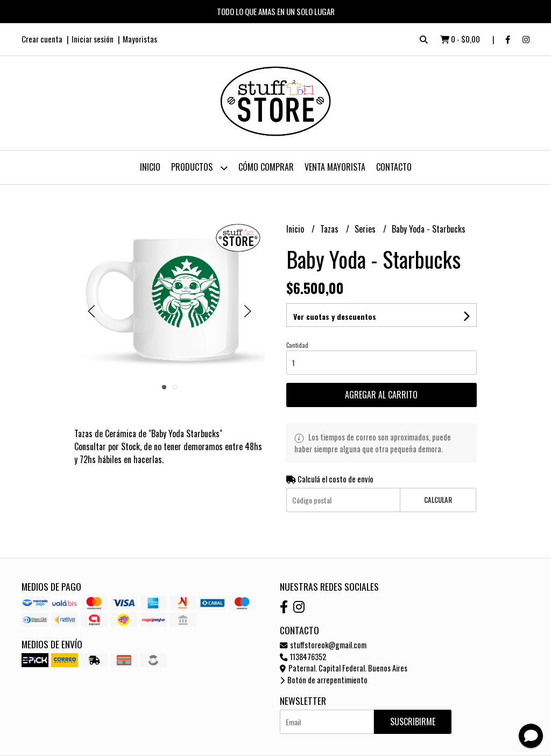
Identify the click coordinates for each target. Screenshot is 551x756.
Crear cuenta (42, 39)
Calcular (438, 500)
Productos (199, 168)
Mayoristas (140, 39)
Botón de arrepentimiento (324, 680)
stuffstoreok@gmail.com (323, 645)
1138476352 (303, 657)
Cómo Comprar (266, 167)
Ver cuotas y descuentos (335, 316)
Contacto (394, 167)
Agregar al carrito (381, 395)
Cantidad (297, 345)
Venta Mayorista (335, 167)
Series (366, 229)
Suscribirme (413, 722)
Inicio (150, 167)
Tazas (330, 229)
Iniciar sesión (93, 39)
